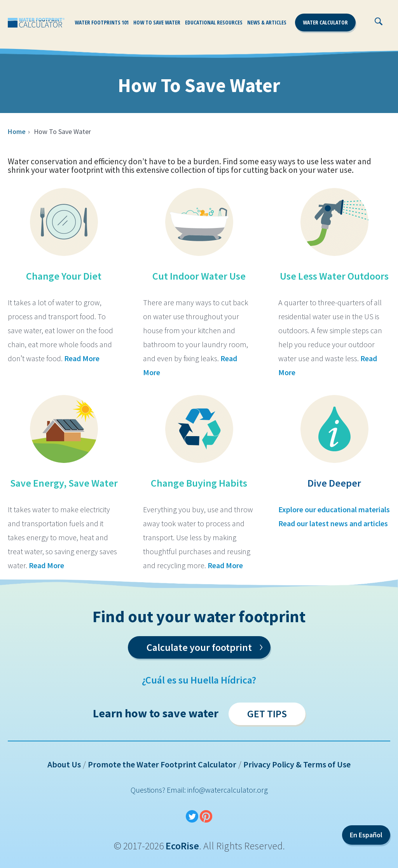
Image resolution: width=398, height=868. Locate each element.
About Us (64, 764)
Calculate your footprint (205, 646)
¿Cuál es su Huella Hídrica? (199, 680)
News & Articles (267, 22)
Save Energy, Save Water (64, 483)
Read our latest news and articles (333, 523)
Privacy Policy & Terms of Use (297, 764)
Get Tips (267, 714)
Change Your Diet (64, 276)
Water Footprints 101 (102, 22)
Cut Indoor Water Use (199, 276)
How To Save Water (157, 22)
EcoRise (182, 846)
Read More (82, 358)
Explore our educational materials (334, 509)
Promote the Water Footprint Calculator (162, 764)
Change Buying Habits (199, 483)
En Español (366, 835)
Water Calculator (325, 22)
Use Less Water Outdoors (334, 276)
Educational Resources (214, 22)
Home (17, 131)
